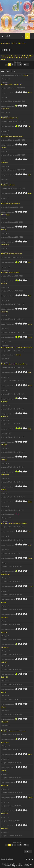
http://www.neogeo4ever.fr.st (11, 204)
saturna (4, 770)
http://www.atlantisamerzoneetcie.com (14, 731)
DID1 (30, 532)
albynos (4, 707)
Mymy (30, 558)
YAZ (17, 514)
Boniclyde (4, 617)
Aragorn (4, 148)
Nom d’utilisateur (8, 71)
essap (30, 324)
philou (30, 502)
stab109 (4, 662)
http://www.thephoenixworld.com (12, 254)
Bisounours (5, 647)
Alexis (30, 93)
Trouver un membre (7, 56)
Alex (29, 296)
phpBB (13, 864)
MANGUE (4, 445)
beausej (4, 230)
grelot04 (4, 284)
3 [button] (15, 65)
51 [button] (25, 65)
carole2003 (5, 814)
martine (4, 602)
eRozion (4, 632)
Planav (26, 75)
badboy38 (5, 677)
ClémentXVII (5, 215)
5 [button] (21, 65)
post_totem (5, 742)
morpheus (5, 417)
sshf (29, 175)
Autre (3, 59)
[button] (6, 65)
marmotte (4, 402)
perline (30, 337)
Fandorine (4, 163)
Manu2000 (5, 722)
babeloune (5, 828)
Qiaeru (27, 866)
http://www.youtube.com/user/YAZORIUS (14, 523)
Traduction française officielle (14, 866)
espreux (4, 460)
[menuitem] (8, 36)
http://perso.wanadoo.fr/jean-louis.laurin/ (14, 364)
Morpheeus (5, 245)
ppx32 (30, 386)
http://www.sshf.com (8, 185)
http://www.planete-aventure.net (11, 84)
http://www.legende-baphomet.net (12, 136)
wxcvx (30, 754)
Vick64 (30, 798)
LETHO (30, 586)
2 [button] (12, 65)
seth (29, 262)
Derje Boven (5, 109)
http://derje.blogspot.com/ (10, 118)
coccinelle (5, 312)
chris (30, 373)
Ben (29, 126)
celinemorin (5, 475)
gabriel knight (6, 574)
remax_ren (5, 785)
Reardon (18, 355)
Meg (29, 429)
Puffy (30, 193)
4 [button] (18, 65)
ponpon (4, 692)
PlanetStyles (28, 864)
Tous (16, 56)
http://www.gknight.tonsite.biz (11, 272)
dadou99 (4, 490)
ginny (30, 545)
